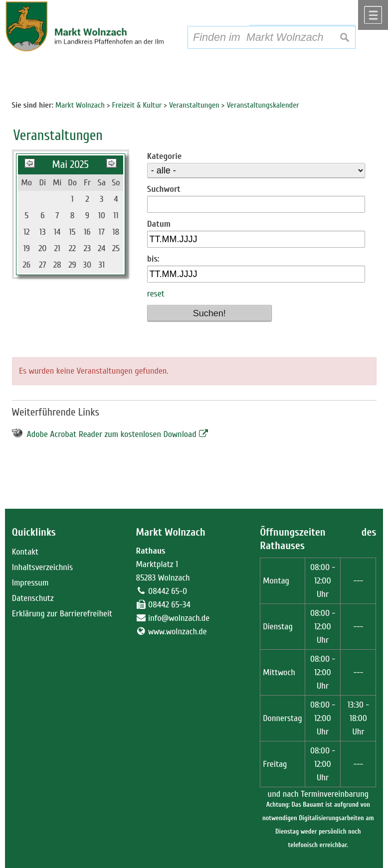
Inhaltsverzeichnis (42, 567)
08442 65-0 (168, 591)
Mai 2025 (70, 165)
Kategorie (164, 156)
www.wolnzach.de (178, 632)
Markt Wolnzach (171, 532)
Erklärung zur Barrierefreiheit (62, 614)
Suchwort (164, 189)
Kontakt (25, 552)
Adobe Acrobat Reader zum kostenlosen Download (112, 434)
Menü (373, 15)
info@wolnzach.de (179, 618)
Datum (159, 224)
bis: (153, 259)
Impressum (30, 583)
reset (156, 294)
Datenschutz (33, 598)
